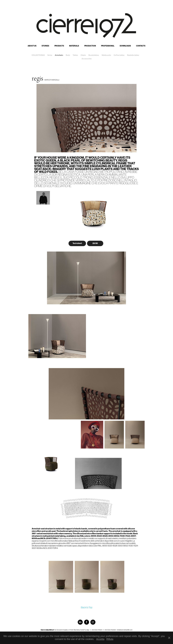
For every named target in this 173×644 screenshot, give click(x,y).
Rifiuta (110, 639)
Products (59, 46)
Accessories (87, 59)
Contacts (141, 46)
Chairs (83, 55)
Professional (108, 46)
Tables (75, 55)
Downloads (125, 46)
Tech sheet (77, 243)
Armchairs (59, 55)
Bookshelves (94, 55)
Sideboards (106, 55)
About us (32, 46)
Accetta (100, 639)
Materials (74, 46)
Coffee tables (119, 55)
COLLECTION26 (38, 55)
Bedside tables (133, 55)
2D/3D (95, 243)
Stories (45, 46)
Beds (68, 55)
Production (90, 46)
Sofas (50, 55)
